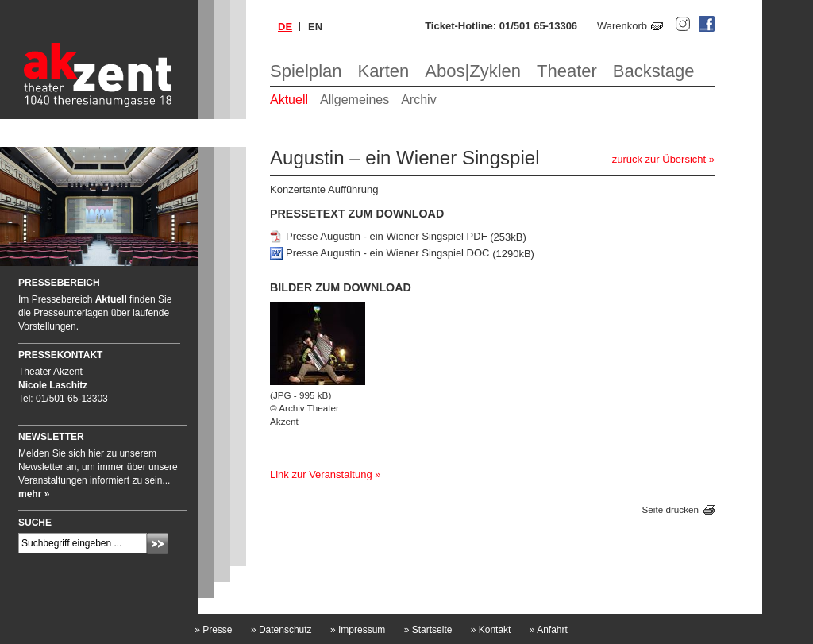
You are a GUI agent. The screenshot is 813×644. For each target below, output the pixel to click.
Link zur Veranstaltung (321, 474)
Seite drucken (670, 510)
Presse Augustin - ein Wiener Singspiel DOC (388, 254)
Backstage (654, 71)
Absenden (158, 544)
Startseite (428, 630)
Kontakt (491, 630)
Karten (384, 71)
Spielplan (306, 71)
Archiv (418, 100)
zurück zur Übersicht (659, 159)
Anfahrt (549, 630)
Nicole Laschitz (53, 385)
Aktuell (289, 100)
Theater (567, 71)
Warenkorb (622, 26)
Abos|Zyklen (473, 71)
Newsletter (51, 437)
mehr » (34, 494)
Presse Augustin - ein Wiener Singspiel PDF (387, 237)
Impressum (358, 630)
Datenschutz (281, 630)
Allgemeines (354, 100)
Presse (213, 630)
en (315, 27)
